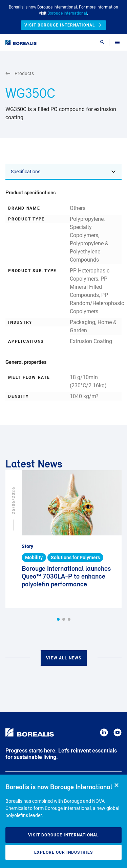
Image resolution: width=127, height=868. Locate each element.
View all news (64, 658)
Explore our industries (63, 852)
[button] (58, 619)
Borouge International (67, 13)
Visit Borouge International (63, 835)
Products (20, 74)
